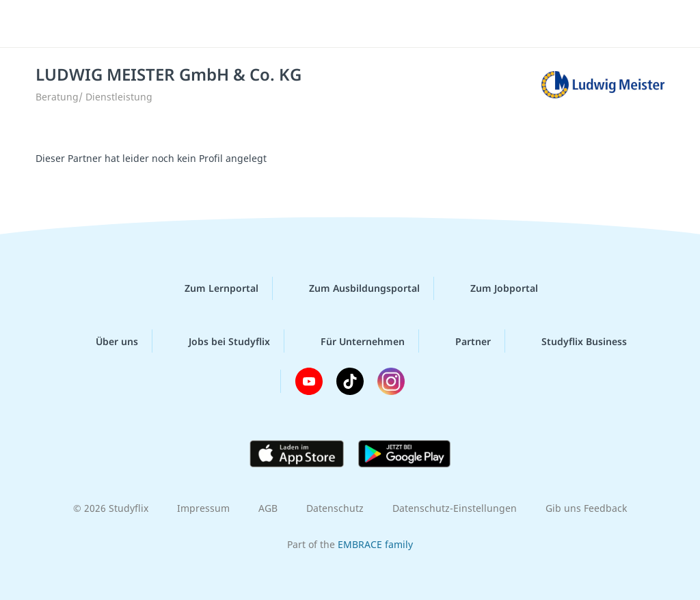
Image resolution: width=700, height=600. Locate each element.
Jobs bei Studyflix (218, 341)
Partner (462, 341)
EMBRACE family (375, 544)
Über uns (106, 341)
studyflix (91, 23)
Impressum (203, 508)
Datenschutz (335, 508)
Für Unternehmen (352, 341)
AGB (268, 508)
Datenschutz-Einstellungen (455, 508)
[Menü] (651, 24)
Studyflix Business (573, 341)
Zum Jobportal (493, 288)
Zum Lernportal (211, 288)
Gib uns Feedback (586, 508)
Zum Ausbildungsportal (353, 288)
